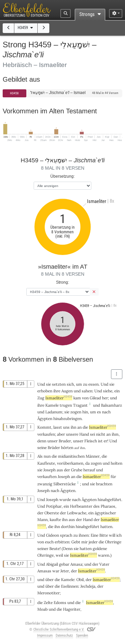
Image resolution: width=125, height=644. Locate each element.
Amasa (76, 564)
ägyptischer (105, 513)
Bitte (104, 535)
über (49, 579)
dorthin (68, 526)
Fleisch (91, 441)
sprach (66, 535)
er (105, 441)
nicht (101, 434)
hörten (67, 447)
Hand (84, 434)
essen (93, 384)
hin (85, 412)
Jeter (65, 571)
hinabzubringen (67, 418)
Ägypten (45, 418)
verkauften (47, 476)
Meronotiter (48, 593)
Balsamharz (111, 405)
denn (42, 441)
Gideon (52, 535)
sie (66, 555)
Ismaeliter (59, 398)
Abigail (52, 564)
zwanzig (45, 484)
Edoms (60, 602)
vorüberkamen (70, 463)
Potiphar (54, 506)
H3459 (26, 28)
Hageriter (72, 609)
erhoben (45, 391)
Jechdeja (88, 586)
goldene (100, 548)
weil (59, 555)
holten (116, 463)
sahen (87, 391)
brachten (104, 484)
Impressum (45, 635)
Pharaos (108, 506)
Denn (68, 548)
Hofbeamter (81, 506)
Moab (42, 609)
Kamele (52, 405)
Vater (104, 564)
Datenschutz (64, 635)
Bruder (65, 441)
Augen (67, 391)
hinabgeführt (109, 499)
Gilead (95, 398)
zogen (76, 412)
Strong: (62, 282)
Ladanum (54, 412)
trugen (66, 405)
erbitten (62, 542)
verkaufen (46, 434)
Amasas (44, 571)
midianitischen (71, 456)
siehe (108, 391)
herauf (89, 470)
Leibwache (77, 513)
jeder (93, 542)
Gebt (76, 542)
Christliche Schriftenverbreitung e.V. (59, 629)
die (51, 526)
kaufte (55, 519)
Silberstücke (64, 484)
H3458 (14, 93)
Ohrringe (113, 542)
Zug (41, 398)
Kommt (44, 427)
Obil (80, 579)
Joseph (49, 470)
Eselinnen (70, 586)
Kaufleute (46, 463)
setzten (59, 384)
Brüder (54, 447)
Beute (54, 548)
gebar (64, 564)
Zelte (48, 602)
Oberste (52, 513)
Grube (77, 470)
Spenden (82, 635)
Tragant (80, 405)
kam (77, 398)
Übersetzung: (62, 176)
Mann (42, 519)
